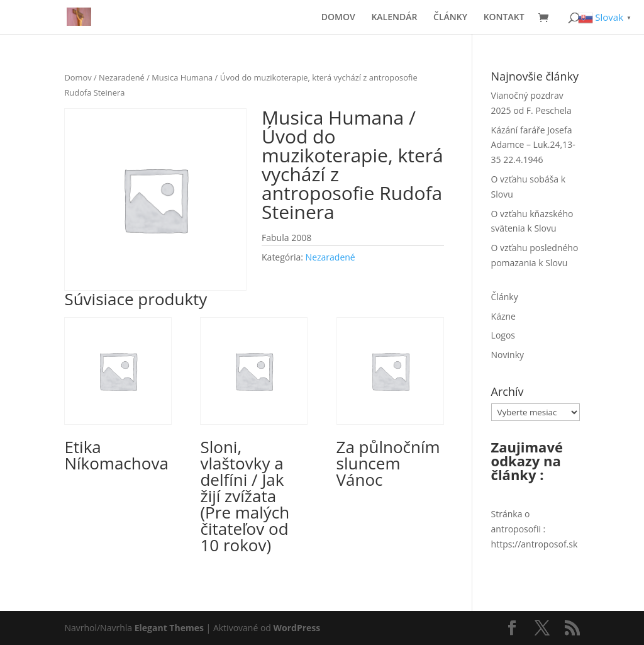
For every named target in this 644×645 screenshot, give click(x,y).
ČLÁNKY (450, 18)
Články (505, 297)
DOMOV (338, 18)
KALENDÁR (394, 18)
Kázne (503, 316)
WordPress (297, 628)
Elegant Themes (169, 628)
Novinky (508, 355)
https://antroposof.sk (535, 544)
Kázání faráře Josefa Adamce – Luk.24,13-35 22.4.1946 (533, 145)
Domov (78, 77)
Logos (503, 335)
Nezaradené (122, 77)
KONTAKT (504, 18)
